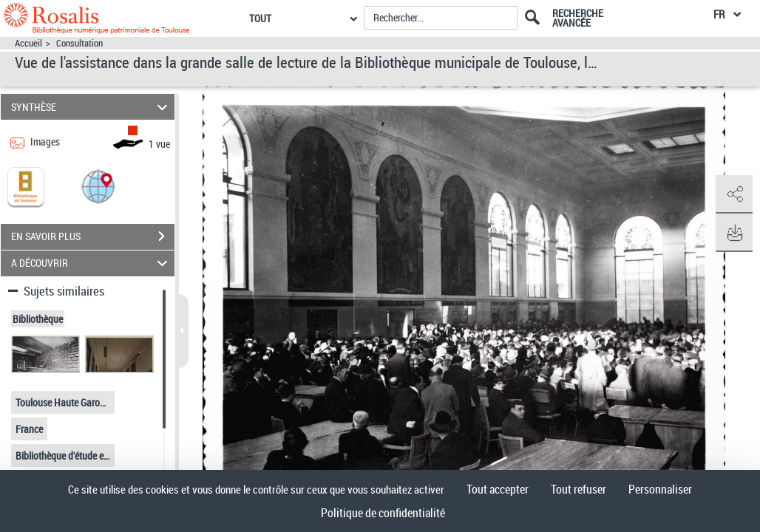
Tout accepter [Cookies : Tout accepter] (498, 489)
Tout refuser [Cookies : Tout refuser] (579, 489)
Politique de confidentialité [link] (383, 513)
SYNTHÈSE (92, 107)
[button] (98, 186)
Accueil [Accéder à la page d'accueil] (28, 43)
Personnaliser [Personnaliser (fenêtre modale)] (660, 489)
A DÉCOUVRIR (92, 263)
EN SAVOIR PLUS (93, 236)
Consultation (79, 43)
